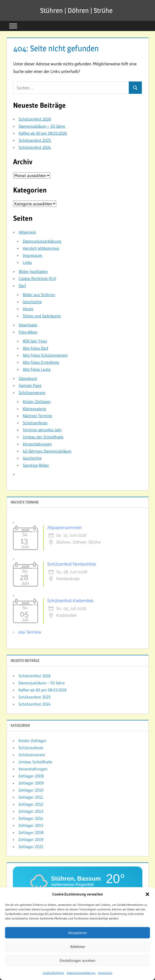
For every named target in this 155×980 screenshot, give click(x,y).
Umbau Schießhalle (35, 762)
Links (27, 262)
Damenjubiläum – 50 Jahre (42, 126)
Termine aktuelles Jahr (42, 430)
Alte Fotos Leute (37, 369)
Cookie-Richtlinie (53, 975)
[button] (147, 896)
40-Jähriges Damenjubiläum (47, 451)
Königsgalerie (34, 409)
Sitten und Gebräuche (42, 316)
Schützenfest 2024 (35, 147)
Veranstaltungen (37, 444)
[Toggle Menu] (13, 26)
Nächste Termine (37, 416)
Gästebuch (28, 378)
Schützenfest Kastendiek (71, 601)
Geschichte (32, 302)
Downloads (28, 325)
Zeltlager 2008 (31, 776)
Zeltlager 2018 (31, 832)
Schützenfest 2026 (35, 119)
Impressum (105, 975)
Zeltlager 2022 (31, 847)
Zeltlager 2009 (31, 783)
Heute (28, 309)
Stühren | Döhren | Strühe (76, 10)
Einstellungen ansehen (77, 962)
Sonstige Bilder (36, 465)
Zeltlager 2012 (31, 804)
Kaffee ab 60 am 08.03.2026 (43, 133)
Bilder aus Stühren (39, 295)
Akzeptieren (77, 934)
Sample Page (30, 385)
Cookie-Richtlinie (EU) (37, 278)
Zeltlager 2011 (31, 797)
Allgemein (27, 232)
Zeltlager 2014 (31, 818)
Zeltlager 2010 (31, 790)
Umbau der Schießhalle (43, 437)
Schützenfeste (35, 423)
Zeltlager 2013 (31, 811)
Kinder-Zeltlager (37, 402)
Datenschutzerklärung (81, 975)
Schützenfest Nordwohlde (72, 564)
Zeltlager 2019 (31, 839)
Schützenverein (32, 393)
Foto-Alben (28, 332)
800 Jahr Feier (35, 341)
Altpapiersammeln (65, 528)
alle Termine (30, 632)
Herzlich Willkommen (41, 248)
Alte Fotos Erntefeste (41, 362)
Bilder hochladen (33, 271)
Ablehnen (78, 948)
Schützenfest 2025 (35, 140)
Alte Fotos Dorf (35, 348)
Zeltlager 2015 (31, 825)
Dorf (22, 286)
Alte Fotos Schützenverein (45, 355)
